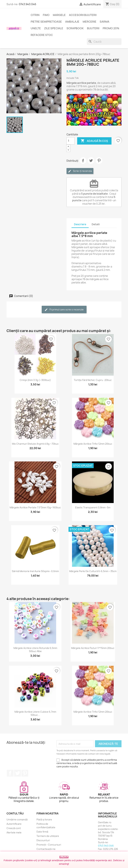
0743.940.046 (27, 4)
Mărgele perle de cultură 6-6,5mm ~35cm (93, 571)
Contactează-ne (46, 849)
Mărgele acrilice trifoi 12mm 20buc (93, 444)
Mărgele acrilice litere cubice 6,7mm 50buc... (35, 713)
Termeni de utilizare (48, 836)
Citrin (35, 15)
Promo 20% (111, 28)
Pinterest (99, 161)
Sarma (104, 22)
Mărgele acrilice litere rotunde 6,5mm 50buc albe (35, 650)
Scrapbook (75, 28)
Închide (64, 857)
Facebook (10, 773)
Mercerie (89, 22)
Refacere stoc (42, 35)
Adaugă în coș (94, 141)
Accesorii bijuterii (83, 15)
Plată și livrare (44, 820)
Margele (59, 15)
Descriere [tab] (80, 224)
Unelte (36, 28)
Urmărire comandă (17, 820)
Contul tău (15, 813)
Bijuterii (93, 28)
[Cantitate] (70, 141)
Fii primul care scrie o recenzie (64, 310)
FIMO (46, 15)
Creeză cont (14, 828)
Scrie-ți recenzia (80, 171)
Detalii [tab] (96, 224)
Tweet (91, 161)
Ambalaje (72, 22)
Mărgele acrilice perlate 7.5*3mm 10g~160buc (35, 507)
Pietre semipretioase (46, 22)
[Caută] (104, 42)
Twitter (17, 773)
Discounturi (43, 840)
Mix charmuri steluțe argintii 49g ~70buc (35, 444)
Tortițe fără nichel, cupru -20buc (93, 380)
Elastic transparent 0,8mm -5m (93, 507)
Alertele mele (14, 832)
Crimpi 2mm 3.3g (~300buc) (35, 380)
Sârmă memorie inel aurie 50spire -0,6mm (35, 571)
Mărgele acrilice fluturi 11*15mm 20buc (93, 648)
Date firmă (42, 832)
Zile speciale (54, 28)
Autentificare (14, 824)
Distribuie (83, 161)
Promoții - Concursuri (49, 845)
